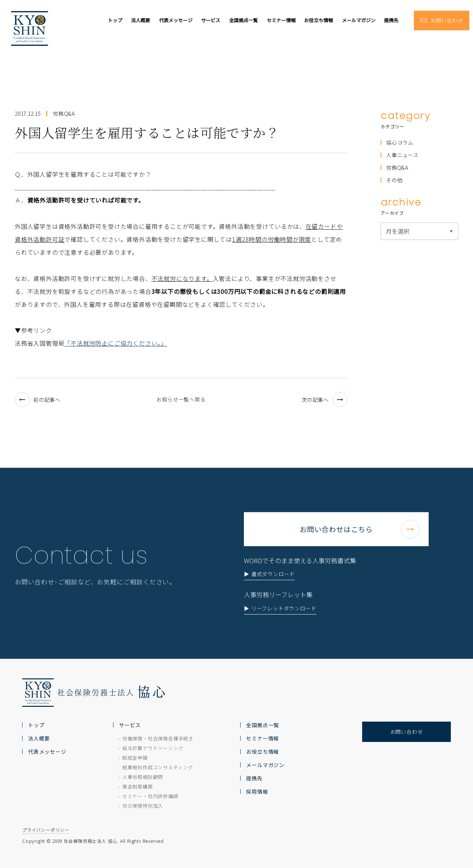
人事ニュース (402, 155)
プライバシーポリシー (46, 830)
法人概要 (140, 20)
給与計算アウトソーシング (153, 748)
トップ (115, 20)
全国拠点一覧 (244, 20)
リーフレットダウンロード (284, 627)
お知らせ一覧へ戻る (181, 399)
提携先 (391, 20)
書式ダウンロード (273, 593)
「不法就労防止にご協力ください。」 (116, 343)
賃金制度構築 (138, 786)
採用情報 (257, 791)
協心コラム (400, 142)
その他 (394, 180)
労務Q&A (397, 167)
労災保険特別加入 (143, 806)
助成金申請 (135, 758)
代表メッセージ (176, 20)
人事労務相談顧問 (143, 777)
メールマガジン (359, 20)
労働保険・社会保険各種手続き (158, 738)
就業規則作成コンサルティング (158, 767)
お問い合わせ (407, 732)
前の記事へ (38, 400)
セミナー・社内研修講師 (150, 796)
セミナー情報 (281, 20)
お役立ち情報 (319, 20)
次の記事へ (324, 400)
